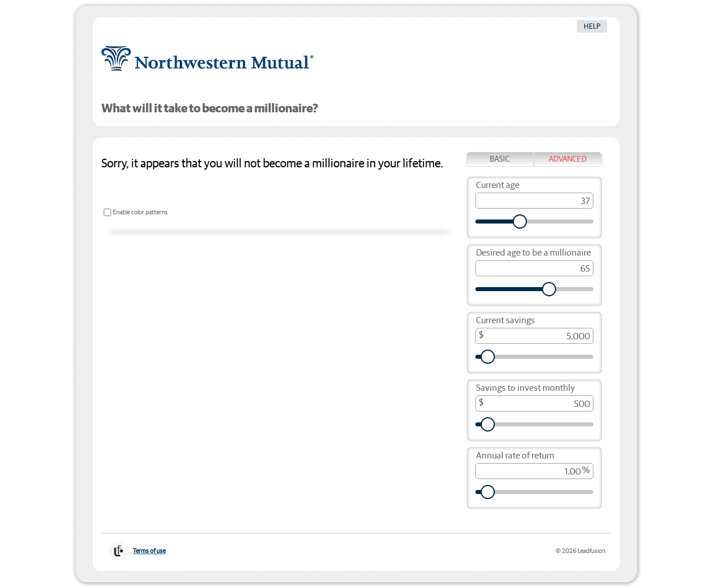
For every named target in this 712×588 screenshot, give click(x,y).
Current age (498, 185)
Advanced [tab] (568, 159)
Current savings (506, 321)
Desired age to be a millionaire (534, 253)
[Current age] (534, 201)
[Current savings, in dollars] (534, 336)
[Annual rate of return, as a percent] (534, 471)
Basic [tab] (500, 159)
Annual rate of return (515, 456)
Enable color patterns (140, 212)
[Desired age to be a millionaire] (534, 268)
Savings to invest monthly (526, 388)
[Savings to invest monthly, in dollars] (534, 403)
